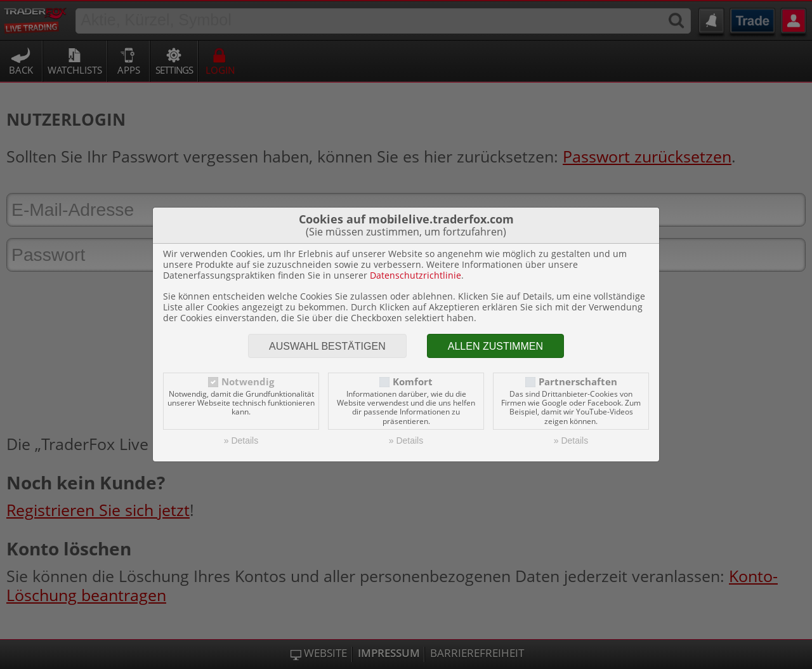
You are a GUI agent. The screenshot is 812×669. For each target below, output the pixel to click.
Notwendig (248, 382)
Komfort (413, 382)
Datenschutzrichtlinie (416, 275)
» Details (241, 440)
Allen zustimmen (495, 346)
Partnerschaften (578, 382)
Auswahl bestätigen (327, 346)
